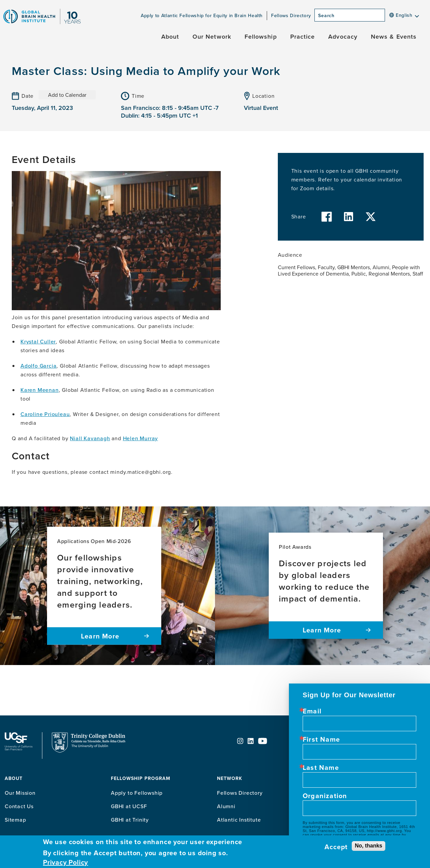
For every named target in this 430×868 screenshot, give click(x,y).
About (170, 36)
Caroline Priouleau (45, 414)
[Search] (387, 17)
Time (138, 96)
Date (28, 96)
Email (312, 711)
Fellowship (261, 36)
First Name (321, 739)
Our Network (212, 36)
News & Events (394, 36)
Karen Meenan (40, 390)
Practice (303, 36)
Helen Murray (141, 438)
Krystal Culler (38, 341)
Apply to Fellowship (137, 793)
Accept (336, 847)
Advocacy (343, 36)
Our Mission (20, 793)
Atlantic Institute (239, 820)
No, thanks (369, 846)
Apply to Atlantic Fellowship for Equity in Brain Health (202, 15)
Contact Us (19, 806)
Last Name (321, 768)
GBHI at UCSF (129, 806)
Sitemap (15, 820)
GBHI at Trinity (130, 820)
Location (263, 96)
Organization (325, 796)
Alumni (226, 806)
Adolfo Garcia (38, 366)
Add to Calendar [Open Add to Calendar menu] (67, 95)
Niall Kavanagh (90, 438)
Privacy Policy (66, 862)
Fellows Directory (291, 15)
